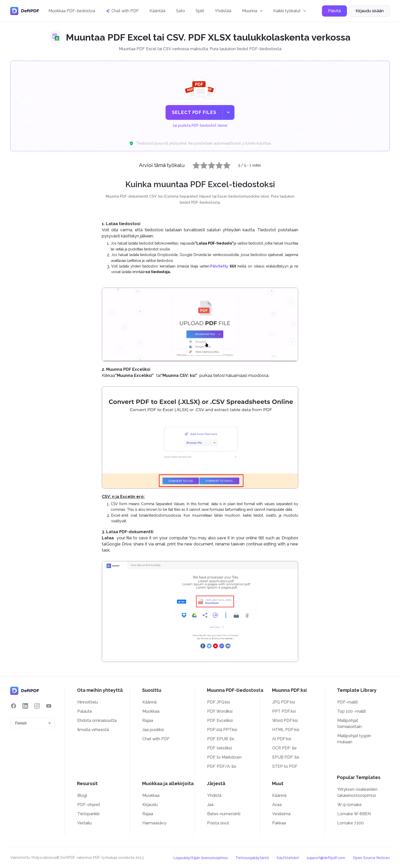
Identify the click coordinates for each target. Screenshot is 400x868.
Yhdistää (223, 11)
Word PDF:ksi (285, 720)
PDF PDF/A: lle (222, 766)
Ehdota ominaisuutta (97, 720)
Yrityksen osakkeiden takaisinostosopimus (357, 792)
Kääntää (157, 11)
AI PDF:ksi (282, 739)
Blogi (82, 795)
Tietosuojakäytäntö (252, 858)
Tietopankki (88, 814)
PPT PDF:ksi (284, 711)
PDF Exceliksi (220, 720)
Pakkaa (279, 823)
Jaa (210, 805)
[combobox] (32, 723)
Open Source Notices (371, 858)
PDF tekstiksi (220, 748)
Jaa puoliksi (153, 730)
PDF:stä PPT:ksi (222, 730)
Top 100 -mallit (352, 711)
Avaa (277, 805)
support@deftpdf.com (326, 858)
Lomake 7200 (351, 823)
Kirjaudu (150, 805)
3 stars (208, 164)
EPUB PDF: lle (286, 757)
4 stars (216, 164)
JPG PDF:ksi (284, 702)
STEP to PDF (285, 766)
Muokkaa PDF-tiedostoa (72, 11)
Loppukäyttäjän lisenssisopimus (201, 858)
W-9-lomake (349, 805)
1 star (193, 164)
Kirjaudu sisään (370, 11)
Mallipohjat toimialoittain (349, 724)
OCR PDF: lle (284, 748)
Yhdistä (214, 795)
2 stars (201, 164)
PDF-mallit (348, 702)
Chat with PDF (156, 739)
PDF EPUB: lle (221, 739)
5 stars (224, 164)
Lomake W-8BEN (354, 814)
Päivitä (334, 11)
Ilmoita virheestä (93, 730)
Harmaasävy (154, 823)
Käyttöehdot (288, 858)
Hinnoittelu (88, 702)
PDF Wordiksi (220, 711)
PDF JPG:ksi (218, 702)
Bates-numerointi (224, 814)
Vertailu (84, 823)
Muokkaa (151, 711)
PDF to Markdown (224, 757)
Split (200, 11)
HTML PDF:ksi (286, 730)
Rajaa (148, 720)
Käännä (149, 702)
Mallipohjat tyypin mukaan (354, 739)
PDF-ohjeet (89, 805)
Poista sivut (218, 823)
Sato (180, 11)
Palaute (85, 711)
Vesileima (281, 814)
